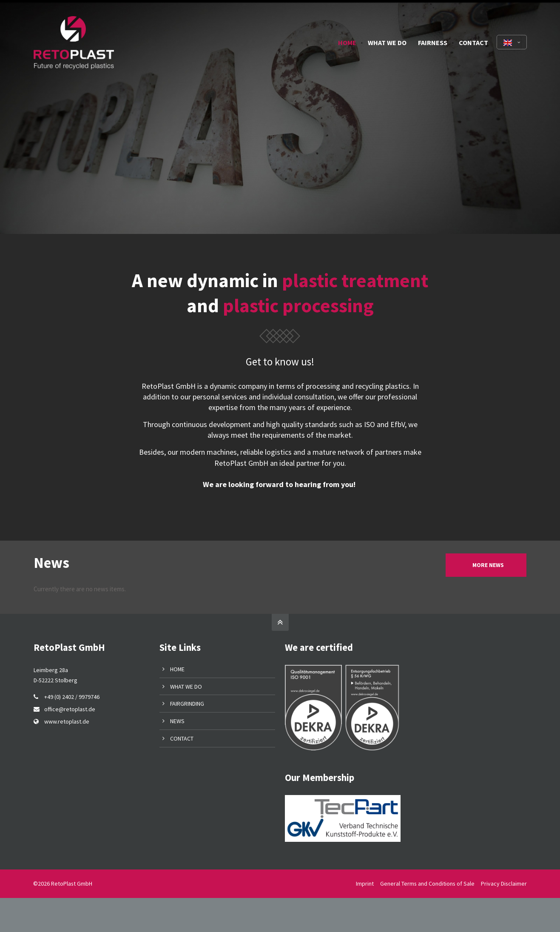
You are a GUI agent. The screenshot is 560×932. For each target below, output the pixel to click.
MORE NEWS (488, 565)
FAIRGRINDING (187, 704)
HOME (177, 669)
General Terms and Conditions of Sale (427, 884)
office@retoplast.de (70, 709)
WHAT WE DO (186, 687)
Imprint (365, 884)
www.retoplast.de (67, 721)
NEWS (177, 721)
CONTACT (182, 738)
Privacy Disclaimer (504, 884)
